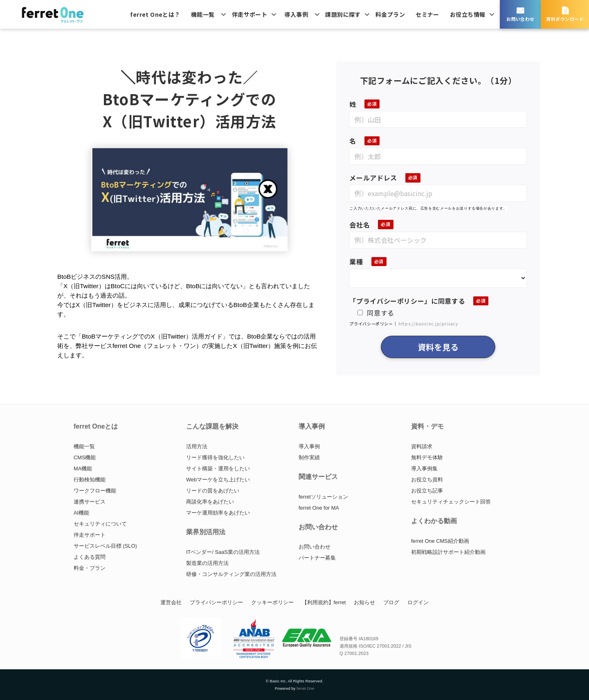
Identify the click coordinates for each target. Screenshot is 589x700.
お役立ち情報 (468, 14)
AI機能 (81, 513)
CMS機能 (85, 457)
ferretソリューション (323, 497)
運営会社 (171, 602)
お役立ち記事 (427, 491)
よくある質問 (90, 557)
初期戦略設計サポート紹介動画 (448, 552)
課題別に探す (343, 14)
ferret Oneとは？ (155, 14)
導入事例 (296, 14)
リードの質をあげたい (213, 491)
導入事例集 (424, 469)
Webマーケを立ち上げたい (218, 480)
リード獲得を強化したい (215, 457)
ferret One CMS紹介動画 (440, 541)
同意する (376, 313)
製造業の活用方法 (207, 563)
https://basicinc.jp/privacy (428, 324)
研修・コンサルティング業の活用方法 (231, 574)
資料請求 (422, 446)
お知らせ (364, 602)
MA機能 (83, 469)
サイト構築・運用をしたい (218, 469)
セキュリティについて (100, 524)
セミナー (427, 14)
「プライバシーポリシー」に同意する (407, 301)
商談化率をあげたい (210, 502)
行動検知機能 (90, 480)
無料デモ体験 (427, 457)
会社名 (360, 225)
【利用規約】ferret (324, 602)
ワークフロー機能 (95, 491)
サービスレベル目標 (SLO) (105, 546)
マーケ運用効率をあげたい (218, 513)
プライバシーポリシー (216, 602)
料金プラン (390, 14)
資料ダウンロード (565, 19)
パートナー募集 (317, 558)
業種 (356, 262)
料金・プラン (90, 568)
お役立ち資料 (427, 480)
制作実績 (309, 457)
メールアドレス (373, 178)
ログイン (418, 602)
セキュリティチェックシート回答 (451, 502)
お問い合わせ (520, 19)
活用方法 (197, 446)
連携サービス (90, 502)
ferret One (305, 688)
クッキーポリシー (272, 602)
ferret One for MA (319, 508)
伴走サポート (250, 14)
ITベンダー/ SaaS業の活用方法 (223, 552)
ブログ (391, 602)
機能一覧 (203, 14)
